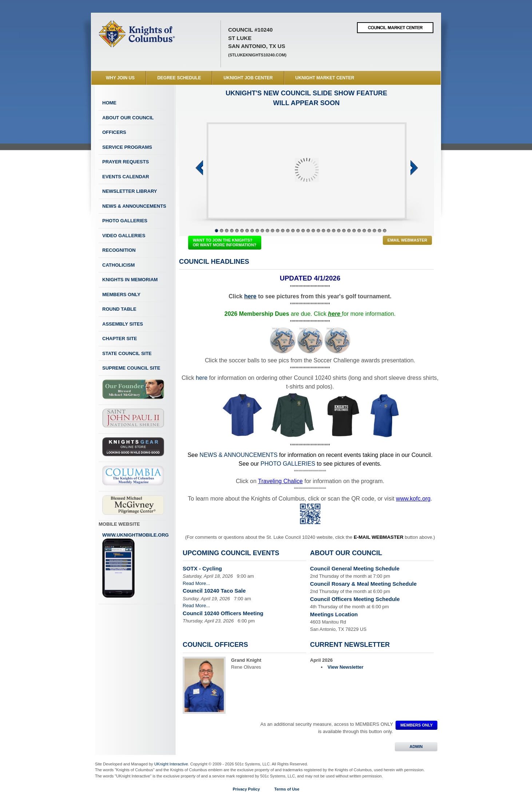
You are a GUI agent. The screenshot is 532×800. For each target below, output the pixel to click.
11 (267, 231)
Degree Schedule (179, 78)
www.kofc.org (413, 499)
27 (349, 231)
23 (329, 231)
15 (288, 231)
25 (339, 231)
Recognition (119, 250)
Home (109, 103)
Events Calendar (126, 177)
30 (364, 231)
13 (278, 231)
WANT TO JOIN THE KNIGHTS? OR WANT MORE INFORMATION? (225, 242)
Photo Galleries (125, 221)
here (250, 296)
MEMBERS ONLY (416, 725)
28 (354, 231)
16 (293, 231)
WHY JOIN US (120, 78)
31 (369, 231)
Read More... (196, 583)
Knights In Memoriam (130, 280)
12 (273, 231)
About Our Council (128, 118)
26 (344, 231)
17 (298, 231)
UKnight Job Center (248, 78)
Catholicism (118, 265)
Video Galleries (124, 236)
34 (385, 231)
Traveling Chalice (280, 481)
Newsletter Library (130, 191)
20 (313, 231)
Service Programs (127, 147)
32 (374, 231)
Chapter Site (120, 339)
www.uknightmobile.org (136, 565)
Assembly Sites (123, 324)
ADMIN (416, 747)
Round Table (119, 309)
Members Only (121, 294)
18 (303, 231)
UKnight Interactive (171, 764)
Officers (114, 132)
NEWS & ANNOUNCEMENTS (238, 455)
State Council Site (127, 353)
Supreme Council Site (131, 368)
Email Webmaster (407, 240)
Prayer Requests (126, 162)
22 (323, 231)
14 (283, 231)
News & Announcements (134, 206)
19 (308, 231)
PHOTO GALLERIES (288, 464)
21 (318, 231)
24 (334, 231)
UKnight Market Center (325, 78)
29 (359, 231)
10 (262, 231)
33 (380, 231)
